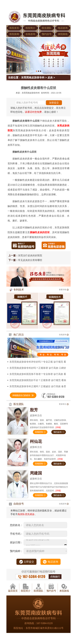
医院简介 (30, 28)
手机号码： (16, 534)
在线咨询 (30, 34)
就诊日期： (16, 542)
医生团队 (47, 28)
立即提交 (29, 562)
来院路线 (63, 34)
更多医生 (64, 404)
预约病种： (16, 551)
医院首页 (14, 28)
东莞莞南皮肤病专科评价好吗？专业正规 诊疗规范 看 (38, 362)
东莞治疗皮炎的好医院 (30, 255)
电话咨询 (63, 28)
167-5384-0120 (45, 623)
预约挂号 (47, 34)
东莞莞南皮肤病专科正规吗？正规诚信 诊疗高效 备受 (38, 386)
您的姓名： (16, 525)
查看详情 (64, 290)
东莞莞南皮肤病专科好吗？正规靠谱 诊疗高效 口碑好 (38, 368)
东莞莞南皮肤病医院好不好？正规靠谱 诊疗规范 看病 (38, 380)
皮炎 (50, 78)
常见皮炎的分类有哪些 (30, 260)
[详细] (58, 427)
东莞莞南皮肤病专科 (33, 78)
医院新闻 (14, 34)
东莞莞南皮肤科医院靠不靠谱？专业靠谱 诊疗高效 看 (38, 374)
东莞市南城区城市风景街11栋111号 (45, 628)
